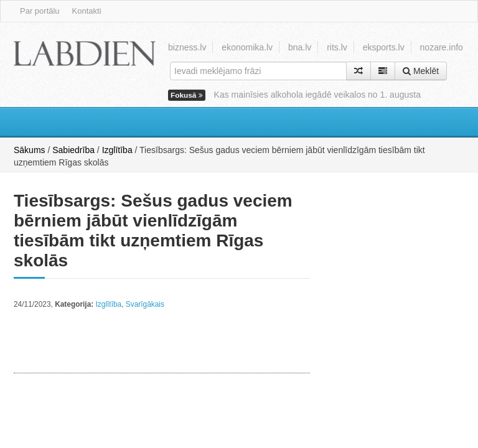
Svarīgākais (145, 304)
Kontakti (87, 11)
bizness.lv (187, 47)
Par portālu (40, 11)
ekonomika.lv (247, 47)
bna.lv (300, 47)
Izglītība (117, 150)
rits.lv (337, 47)
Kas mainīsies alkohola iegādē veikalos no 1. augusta (317, 95)
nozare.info (442, 47)
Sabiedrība (73, 150)
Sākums (30, 150)
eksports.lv (384, 47)
